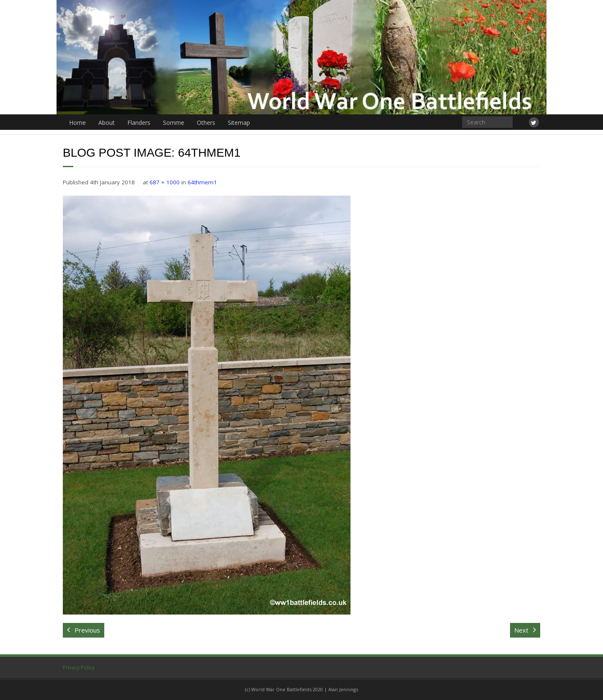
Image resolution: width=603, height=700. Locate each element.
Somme (174, 123)
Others (206, 123)
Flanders (139, 123)
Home (77, 123)
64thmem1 (202, 182)
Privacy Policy (79, 668)
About (107, 123)
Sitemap (239, 123)
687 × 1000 (165, 182)
